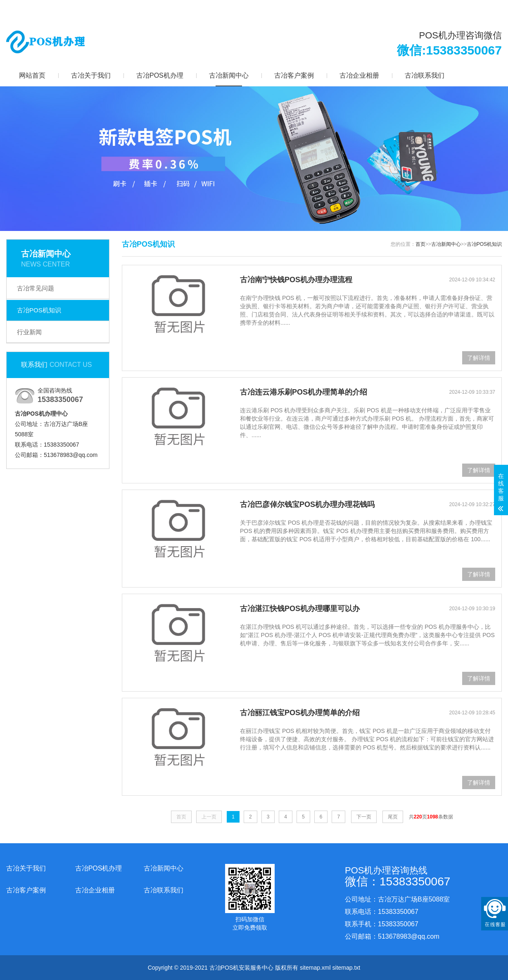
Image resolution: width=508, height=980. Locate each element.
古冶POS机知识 (39, 310)
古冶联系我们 (425, 75)
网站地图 (437, 8)
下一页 (364, 817)
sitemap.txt (347, 968)
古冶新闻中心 (229, 75)
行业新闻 (29, 332)
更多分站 (479, 8)
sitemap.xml (315, 968)
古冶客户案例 (294, 75)
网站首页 (32, 75)
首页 (420, 244)
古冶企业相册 (359, 75)
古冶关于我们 (91, 75)
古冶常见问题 (36, 288)
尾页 (393, 817)
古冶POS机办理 (160, 75)
